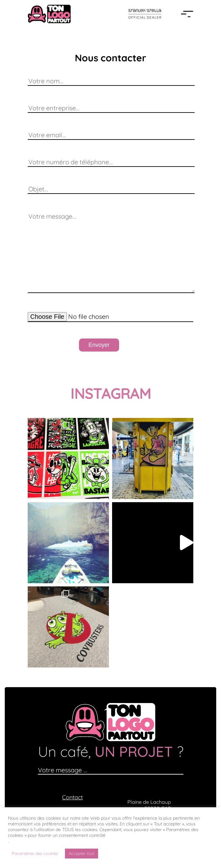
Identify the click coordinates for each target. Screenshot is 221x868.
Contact (72, 797)
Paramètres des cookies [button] (35, 853)
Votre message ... (63, 770)
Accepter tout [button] (82, 853)
